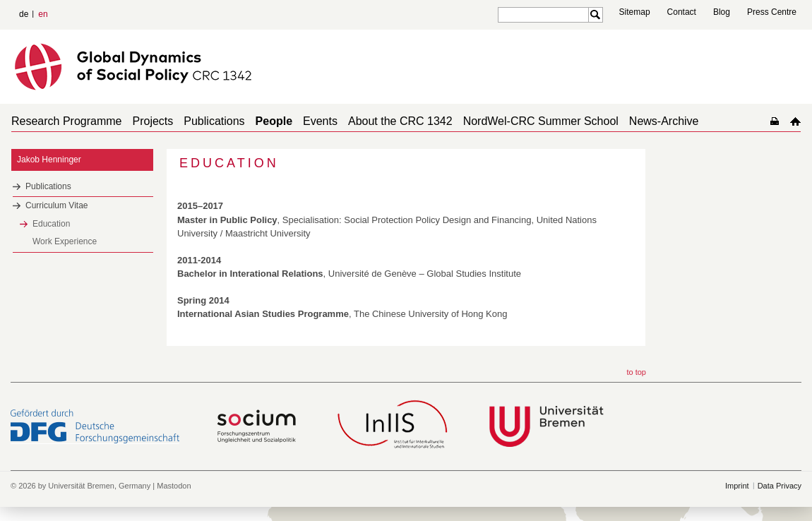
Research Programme (67, 121)
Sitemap (635, 12)
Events (320, 121)
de (24, 14)
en (43, 14)
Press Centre (772, 12)
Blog (722, 12)
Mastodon (174, 486)
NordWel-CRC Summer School (541, 121)
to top (636, 372)
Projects (153, 121)
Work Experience (65, 241)
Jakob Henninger (49, 160)
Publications (214, 121)
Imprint (737, 486)
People (274, 121)
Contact (682, 12)
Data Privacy (780, 486)
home (795, 121)
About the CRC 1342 (400, 121)
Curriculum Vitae (56, 205)
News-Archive (664, 121)
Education (51, 224)
